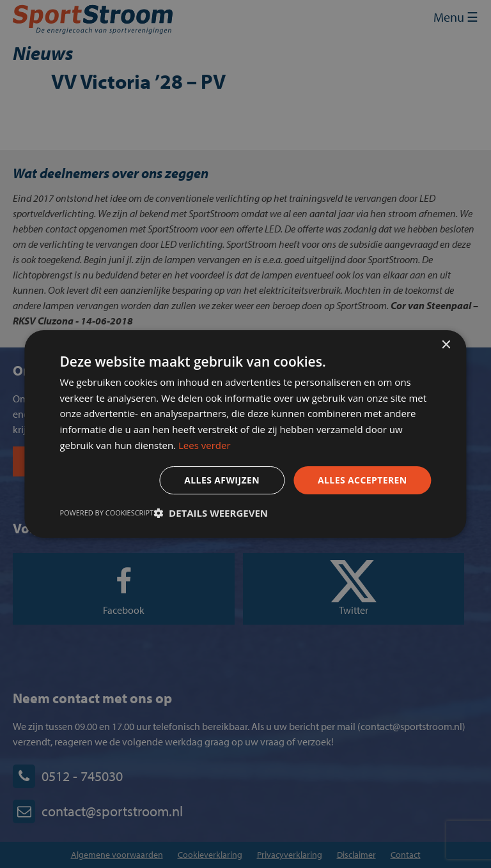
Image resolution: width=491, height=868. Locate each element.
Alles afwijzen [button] (222, 480)
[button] (211, 513)
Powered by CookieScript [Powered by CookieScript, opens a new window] (106, 513)
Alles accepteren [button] (362, 480)
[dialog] (245, 434)
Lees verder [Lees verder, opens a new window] (205, 445)
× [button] (446, 345)
